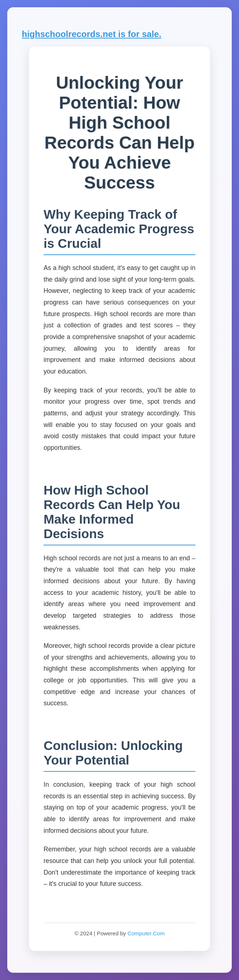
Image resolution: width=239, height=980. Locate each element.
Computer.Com (146, 933)
